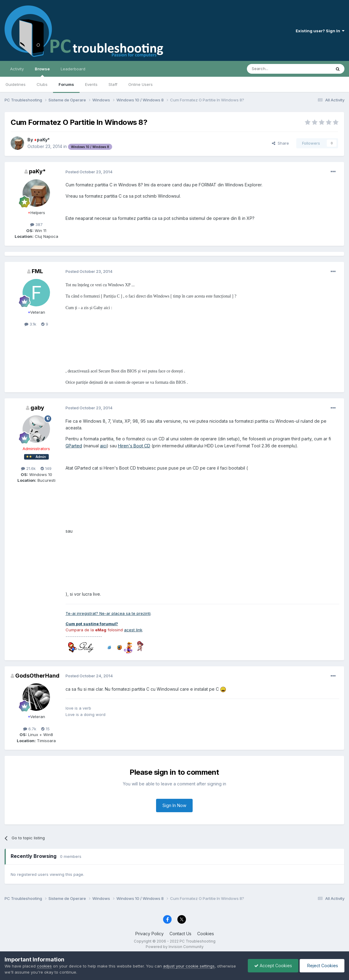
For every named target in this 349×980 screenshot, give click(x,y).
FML (37, 271)
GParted (74, 446)
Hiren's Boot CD (134, 446)
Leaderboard (73, 69)
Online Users (141, 84)
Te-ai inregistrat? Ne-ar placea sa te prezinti (108, 613)
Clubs (42, 84)
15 (45, 729)
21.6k (28, 468)
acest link (133, 630)
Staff (113, 84)
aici (103, 446)
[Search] (273, 69)
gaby (37, 408)
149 (46, 468)
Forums (66, 84)
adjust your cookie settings (189, 966)
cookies (44, 966)
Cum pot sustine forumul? (92, 624)
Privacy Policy (150, 934)
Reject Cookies (322, 966)
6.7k (30, 729)
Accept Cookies (273, 966)
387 (36, 224)
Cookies (206, 934)
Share (280, 143)
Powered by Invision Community (175, 947)
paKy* (42, 140)
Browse (42, 72)
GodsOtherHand (37, 676)
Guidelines (16, 84)
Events (91, 84)
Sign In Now (174, 805)
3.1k (30, 324)
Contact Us (180, 934)
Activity (17, 69)
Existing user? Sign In (320, 31)
